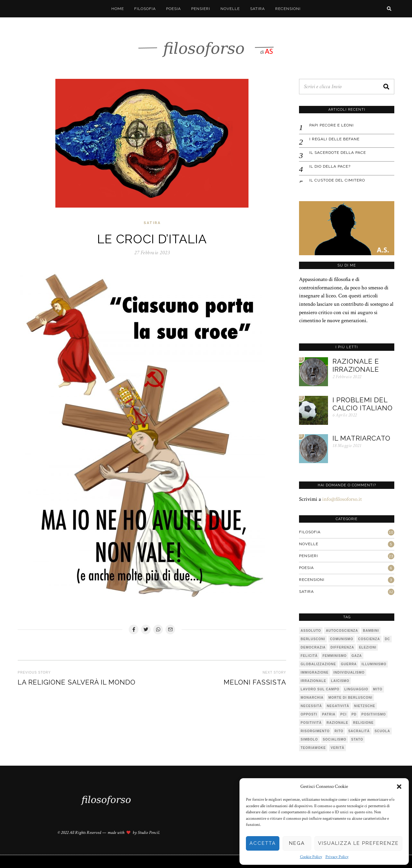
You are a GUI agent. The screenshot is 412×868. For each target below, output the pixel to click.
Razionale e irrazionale (356, 365)
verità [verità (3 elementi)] (337, 748)
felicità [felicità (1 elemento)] (309, 656)
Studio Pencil (148, 833)
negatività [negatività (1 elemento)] (338, 706)
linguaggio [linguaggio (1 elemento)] (356, 689)
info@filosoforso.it (342, 499)
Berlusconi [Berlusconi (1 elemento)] (313, 639)
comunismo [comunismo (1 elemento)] (342, 639)
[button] (399, 787)
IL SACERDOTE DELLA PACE (338, 153)
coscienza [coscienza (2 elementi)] (369, 639)
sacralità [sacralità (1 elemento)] (359, 731)
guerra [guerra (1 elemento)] (349, 664)
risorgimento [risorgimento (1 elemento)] (315, 731)
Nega (297, 843)
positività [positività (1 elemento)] (311, 723)
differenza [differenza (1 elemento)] (342, 647)
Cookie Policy (311, 857)
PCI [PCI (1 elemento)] (343, 714)
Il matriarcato (361, 438)
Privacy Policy (337, 857)
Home (118, 9)
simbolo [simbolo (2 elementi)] (309, 739)
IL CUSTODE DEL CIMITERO (337, 180)
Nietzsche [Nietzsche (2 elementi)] (365, 706)
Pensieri (201, 9)
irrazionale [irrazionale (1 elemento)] (313, 681)
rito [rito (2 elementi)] (339, 731)
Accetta (263, 843)
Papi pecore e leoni (332, 125)
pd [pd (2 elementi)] (354, 714)
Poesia (173, 9)
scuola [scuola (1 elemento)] (382, 731)
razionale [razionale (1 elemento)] (337, 723)
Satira (257, 9)
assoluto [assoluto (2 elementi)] (311, 631)
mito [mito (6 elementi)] (378, 689)
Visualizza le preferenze (358, 843)
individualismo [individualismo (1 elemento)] (349, 672)
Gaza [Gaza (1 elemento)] (357, 656)
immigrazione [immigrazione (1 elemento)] (315, 672)
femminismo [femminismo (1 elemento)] (335, 656)
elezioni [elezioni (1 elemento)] (368, 647)
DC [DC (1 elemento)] (387, 639)
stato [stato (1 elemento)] (357, 739)
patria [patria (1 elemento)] (329, 714)
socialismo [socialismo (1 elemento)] (335, 739)
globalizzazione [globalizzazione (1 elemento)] (318, 664)
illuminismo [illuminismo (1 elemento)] (374, 664)
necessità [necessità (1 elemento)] (311, 706)
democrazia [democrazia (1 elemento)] (313, 647)
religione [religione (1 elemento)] (363, 723)
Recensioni (288, 9)
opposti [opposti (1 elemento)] (309, 714)
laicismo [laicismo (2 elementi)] (340, 681)
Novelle (230, 9)
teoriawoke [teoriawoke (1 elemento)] (313, 748)
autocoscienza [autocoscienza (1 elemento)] (342, 631)
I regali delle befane (334, 139)
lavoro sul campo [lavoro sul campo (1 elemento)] (320, 689)
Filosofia (145, 9)
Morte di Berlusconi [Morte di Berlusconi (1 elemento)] (350, 698)
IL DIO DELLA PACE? (330, 166)
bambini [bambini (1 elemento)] (371, 631)
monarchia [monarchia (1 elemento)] (312, 698)
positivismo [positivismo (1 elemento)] (374, 714)
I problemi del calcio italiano (363, 404)
